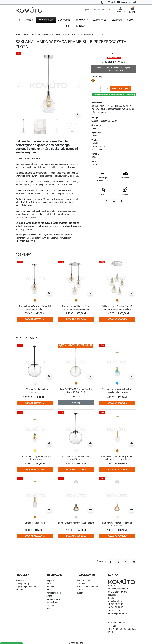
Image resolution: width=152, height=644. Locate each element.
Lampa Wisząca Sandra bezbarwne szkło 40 (35, 390)
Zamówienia (83, 584)
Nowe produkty (22, 584)
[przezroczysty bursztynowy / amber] (117, 517)
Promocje (20, 580)
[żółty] (35, 451)
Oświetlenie (29, 34)
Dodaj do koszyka (120, 89)
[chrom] (76, 517)
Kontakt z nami (53, 599)
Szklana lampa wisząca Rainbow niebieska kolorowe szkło (117, 390)
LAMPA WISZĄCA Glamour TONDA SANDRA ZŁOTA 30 (76, 390)
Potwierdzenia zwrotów (88, 587)
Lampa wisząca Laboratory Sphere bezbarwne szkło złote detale (117, 458)
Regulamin (51, 605)
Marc (114, 53)
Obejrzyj (76, 403)
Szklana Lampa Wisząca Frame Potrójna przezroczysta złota (76, 307)
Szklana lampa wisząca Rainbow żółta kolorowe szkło (35, 458)
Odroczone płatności (56, 593)
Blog (48, 608)
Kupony (81, 593)
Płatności (51, 587)
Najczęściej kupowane (26, 587)
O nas (49, 584)
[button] (132, 10)
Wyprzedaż (21, 590)
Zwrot (49, 596)
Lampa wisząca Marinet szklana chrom (76, 524)
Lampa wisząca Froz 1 (35, 523)
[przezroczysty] (35, 383)
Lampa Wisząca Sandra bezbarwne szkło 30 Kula (76, 458)
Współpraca (52, 580)
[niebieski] (117, 383)
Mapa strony (52, 602)
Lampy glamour (44, 34)
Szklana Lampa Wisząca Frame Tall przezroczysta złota (35, 307)
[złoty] (35, 300)
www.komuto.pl (115, 601)
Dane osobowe (84, 580)
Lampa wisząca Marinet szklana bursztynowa (117, 524)
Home (18, 34)
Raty (48, 590)
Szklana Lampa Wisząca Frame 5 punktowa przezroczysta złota (117, 307)
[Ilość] (103, 89)
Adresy (80, 590)
